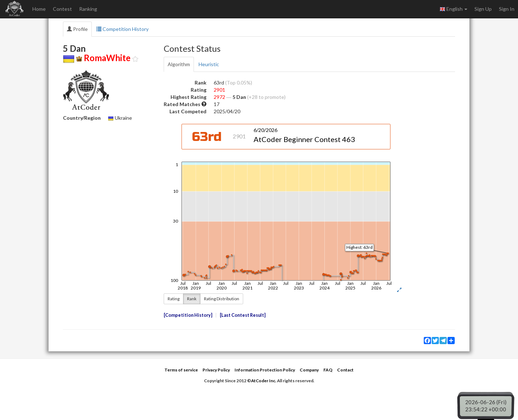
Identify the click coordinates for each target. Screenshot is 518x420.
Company (309, 370)
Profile (77, 29)
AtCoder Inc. (264, 381)
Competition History (122, 29)
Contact (345, 370)
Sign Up (483, 9)
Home (39, 9)
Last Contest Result (243, 315)
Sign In (507, 9)
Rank (192, 299)
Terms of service (181, 370)
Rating (174, 299)
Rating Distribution (222, 299)
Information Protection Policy (265, 370)
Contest (62, 9)
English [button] (453, 9)
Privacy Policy (216, 370)
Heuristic (209, 64)
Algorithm (179, 64)
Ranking (88, 9)
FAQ (328, 370)
